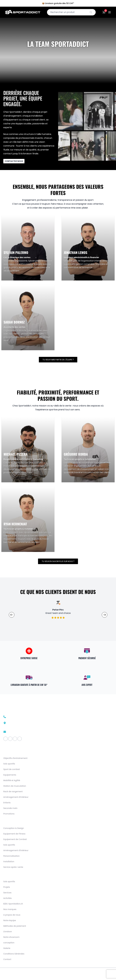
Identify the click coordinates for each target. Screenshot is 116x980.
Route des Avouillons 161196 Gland (20, 724)
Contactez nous (14, 161)
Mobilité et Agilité (12, 780)
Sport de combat (12, 769)
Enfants (7, 803)
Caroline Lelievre (58, 610)
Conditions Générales (14, 954)
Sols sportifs (9, 764)
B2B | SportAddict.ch (13, 904)
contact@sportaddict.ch (21, 732)
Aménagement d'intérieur (16, 797)
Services (7, 893)
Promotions (9, 814)
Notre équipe (10, 920)
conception (9, 943)
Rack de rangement (13, 792)
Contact (7, 959)
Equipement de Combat (15, 839)
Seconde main (10, 808)
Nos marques (10, 909)
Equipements (10, 775)
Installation (9, 862)
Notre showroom (11, 937)
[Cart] (104, 12)
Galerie (7, 948)
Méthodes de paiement (15, 926)
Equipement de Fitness (14, 834)
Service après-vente (13, 867)
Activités (7, 898)
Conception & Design (14, 828)
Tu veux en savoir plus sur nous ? (58, 561)
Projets (7, 887)
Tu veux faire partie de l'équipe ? (58, 360)
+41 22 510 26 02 (16, 717)
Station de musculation (15, 786)
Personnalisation (11, 856)
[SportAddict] (23, 12)
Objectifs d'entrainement (15, 758)
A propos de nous (12, 915)
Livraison (8, 932)
